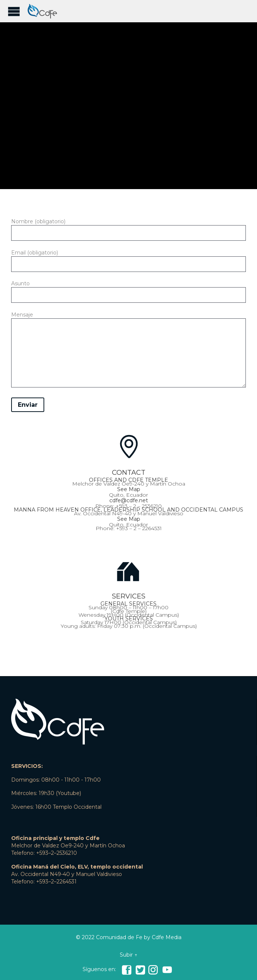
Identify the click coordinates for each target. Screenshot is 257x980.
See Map (129, 489)
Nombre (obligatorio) (128, 227)
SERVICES (129, 596)
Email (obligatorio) (128, 259)
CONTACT (129, 473)
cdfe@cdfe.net (129, 500)
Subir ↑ (128, 955)
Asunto (128, 289)
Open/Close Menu (14, 11)
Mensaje (128, 351)
